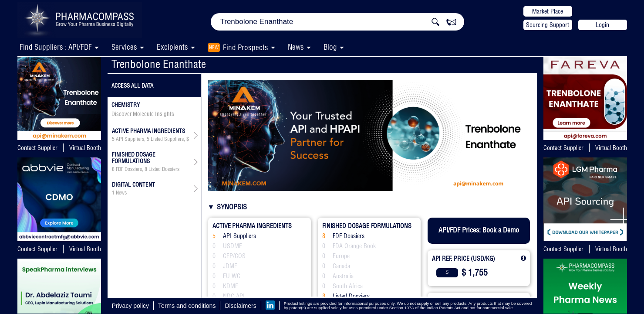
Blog (330, 47)
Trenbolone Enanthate (159, 64)
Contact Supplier (37, 148)
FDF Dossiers (129, 169)
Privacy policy (131, 306)
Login (602, 25)
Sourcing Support (548, 25)
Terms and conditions (187, 306)
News (296, 47)
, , (151, 139)
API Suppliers (130, 139)
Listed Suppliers (167, 139)
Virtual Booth (85, 148)
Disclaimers (240, 306)
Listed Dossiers (164, 169)
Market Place (548, 11)
